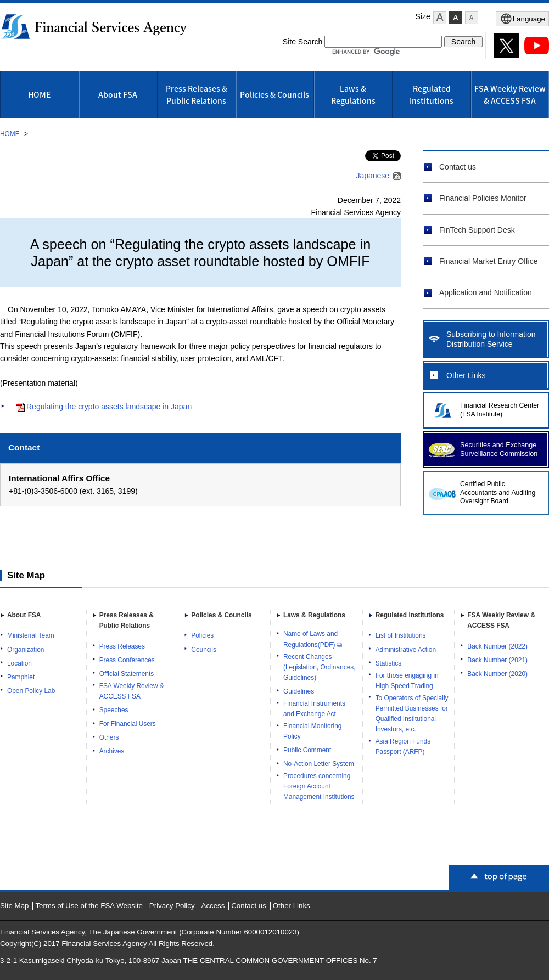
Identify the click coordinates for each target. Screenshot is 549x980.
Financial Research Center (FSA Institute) (500, 410)
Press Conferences (127, 660)
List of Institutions (401, 635)
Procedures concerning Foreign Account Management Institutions (319, 786)
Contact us (458, 167)
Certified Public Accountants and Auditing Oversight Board (498, 493)
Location (19, 663)
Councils (204, 650)
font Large (440, 18)
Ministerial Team (31, 635)
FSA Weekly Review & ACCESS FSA (510, 94)
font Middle (456, 18)
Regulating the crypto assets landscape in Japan (109, 407)
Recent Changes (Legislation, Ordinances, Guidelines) (320, 667)
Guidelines (299, 691)
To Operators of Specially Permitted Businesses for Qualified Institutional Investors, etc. (412, 714)
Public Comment (307, 750)
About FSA (118, 94)
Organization (26, 650)
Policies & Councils (274, 94)
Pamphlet (21, 677)
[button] (440, 18)
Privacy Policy (172, 906)
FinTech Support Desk (477, 230)
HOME (39, 94)
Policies (202, 635)
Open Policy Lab (31, 691)
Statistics (389, 663)
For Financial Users (128, 724)
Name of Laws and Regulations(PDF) (313, 639)
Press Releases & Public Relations (197, 94)
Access (213, 906)
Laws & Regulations (353, 94)
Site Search (302, 42)
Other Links (466, 375)
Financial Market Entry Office (488, 261)
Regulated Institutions (432, 94)
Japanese (372, 176)
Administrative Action (406, 650)
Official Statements (127, 674)
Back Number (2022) (497, 646)
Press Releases (122, 646)
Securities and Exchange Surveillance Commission (499, 449)
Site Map (14, 906)
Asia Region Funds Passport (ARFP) (403, 747)
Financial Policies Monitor (483, 198)
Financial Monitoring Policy (312, 731)
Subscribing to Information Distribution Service (491, 339)
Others (109, 737)
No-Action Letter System (319, 764)
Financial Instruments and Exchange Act (314, 709)
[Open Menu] (522, 19)
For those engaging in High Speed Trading (407, 681)
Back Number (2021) (497, 660)
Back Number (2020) (497, 674)
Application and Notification (486, 292)
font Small (472, 18)
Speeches (114, 710)
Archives (112, 751)
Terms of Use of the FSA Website (89, 906)
